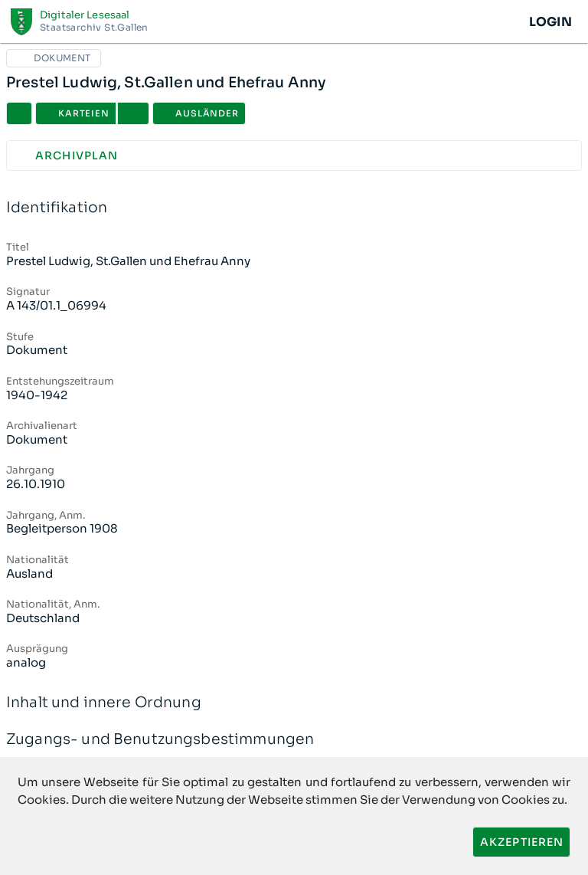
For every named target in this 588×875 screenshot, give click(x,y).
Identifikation (294, 208)
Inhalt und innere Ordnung (294, 703)
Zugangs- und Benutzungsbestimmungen (294, 740)
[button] (133, 113)
